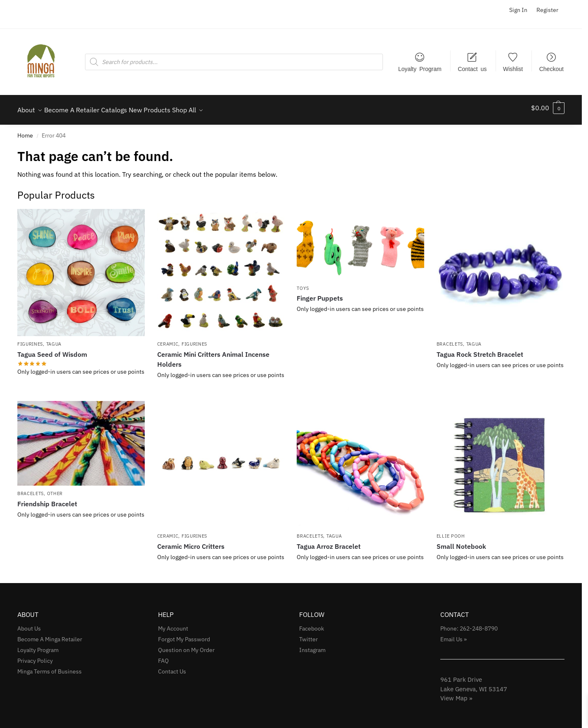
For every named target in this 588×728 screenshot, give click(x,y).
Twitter (308, 635)
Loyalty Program (420, 69)
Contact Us (172, 667)
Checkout (551, 69)
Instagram (312, 645)
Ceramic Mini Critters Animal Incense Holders (213, 355)
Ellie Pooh (451, 531)
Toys (303, 283)
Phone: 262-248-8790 (469, 624)
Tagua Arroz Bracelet (329, 542)
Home (25, 131)
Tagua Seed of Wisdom (52, 350)
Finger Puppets (320, 294)
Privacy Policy (35, 656)
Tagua (54, 339)
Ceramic (168, 339)
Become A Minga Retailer (50, 635)
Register (547, 10)
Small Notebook (461, 542)
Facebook (312, 624)
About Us (29, 624)
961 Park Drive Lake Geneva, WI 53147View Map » (474, 684)
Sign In (518, 10)
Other (55, 489)
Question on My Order (186, 645)
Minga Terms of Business (50, 667)
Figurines (30, 339)
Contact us (472, 69)
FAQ (163, 656)
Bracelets (450, 339)
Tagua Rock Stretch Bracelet (480, 350)
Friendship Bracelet (47, 499)
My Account (173, 624)
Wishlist (513, 69)
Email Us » (453, 635)
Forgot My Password (184, 635)
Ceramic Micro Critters (191, 542)
